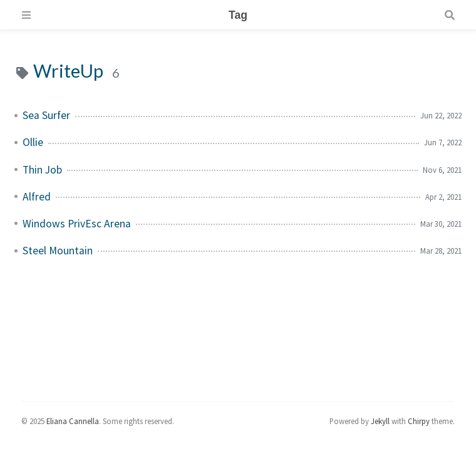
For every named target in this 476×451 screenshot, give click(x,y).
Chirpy (419, 421)
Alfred (37, 197)
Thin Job (42, 170)
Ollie (33, 142)
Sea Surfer (46, 115)
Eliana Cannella (73, 421)
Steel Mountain (58, 251)
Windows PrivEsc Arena (77, 224)
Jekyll (380, 421)
